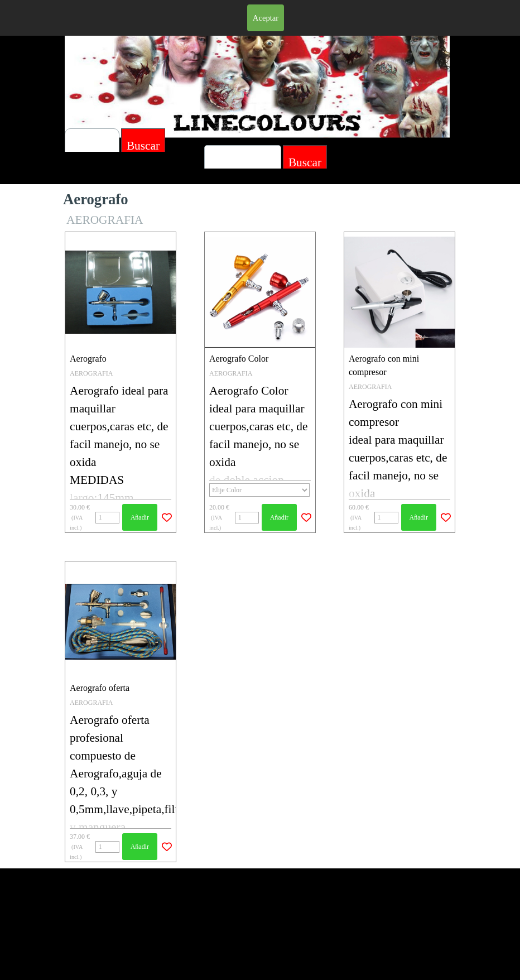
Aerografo (88, 359)
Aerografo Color (239, 359)
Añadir (140, 517)
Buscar (305, 162)
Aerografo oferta (100, 688)
